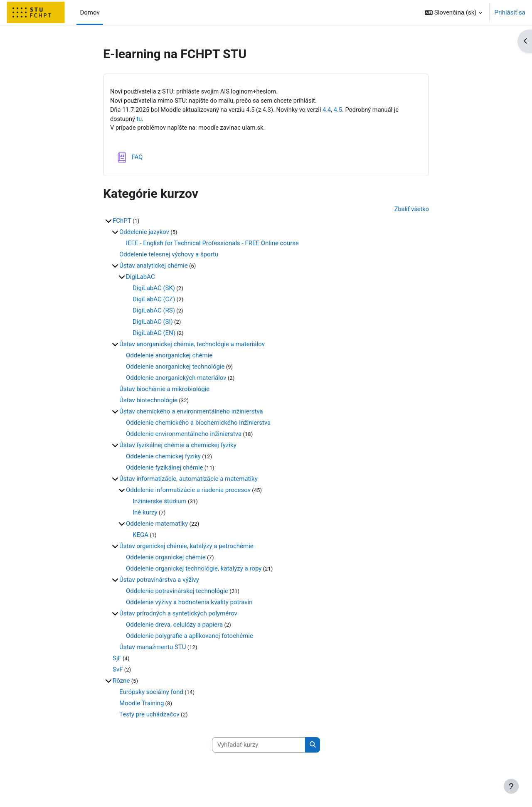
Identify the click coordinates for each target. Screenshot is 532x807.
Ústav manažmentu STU (153, 649)
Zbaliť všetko (411, 211)
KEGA (140, 536)
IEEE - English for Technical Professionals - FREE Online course (212, 245)
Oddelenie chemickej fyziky (163, 458)
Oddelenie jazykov (144, 234)
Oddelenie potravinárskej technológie (177, 593)
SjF (117, 660)
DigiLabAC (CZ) (154, 301)
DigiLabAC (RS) (154, 312)
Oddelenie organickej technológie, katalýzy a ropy (194, 570)
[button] (453, 12)
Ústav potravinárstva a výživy (159, 581)
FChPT (122, 222)
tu (140, 120)
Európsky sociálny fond (151, 694)
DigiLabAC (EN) (154, 335)
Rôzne (121, 682)
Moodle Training (142, 705)
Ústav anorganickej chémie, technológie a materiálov (192, 346)
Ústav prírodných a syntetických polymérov (178, 615)
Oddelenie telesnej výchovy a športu (169, 256)
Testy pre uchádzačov (149, 716)
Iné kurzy (145, 514)
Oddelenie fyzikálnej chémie (165, 469)
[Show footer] (511, 786)
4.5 (345, 111)
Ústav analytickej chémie (154, 267)
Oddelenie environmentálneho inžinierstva (184, 435)
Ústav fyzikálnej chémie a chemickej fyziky (178, 447)
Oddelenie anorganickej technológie (175, 368)
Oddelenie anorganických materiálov (176, 379)
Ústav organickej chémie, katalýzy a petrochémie (186, 548)
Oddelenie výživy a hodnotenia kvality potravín (189, 604)
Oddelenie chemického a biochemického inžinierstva (198, 424)
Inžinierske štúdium (160, 503)
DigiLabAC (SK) (154, 290)
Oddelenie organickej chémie (166, 559)
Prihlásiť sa (510, 12)
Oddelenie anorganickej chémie (169, 357)
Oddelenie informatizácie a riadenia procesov (188, 492)
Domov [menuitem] (90, 12)
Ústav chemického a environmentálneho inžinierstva (191, 413)
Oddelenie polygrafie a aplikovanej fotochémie (190, 637)
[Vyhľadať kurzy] (259, 747)
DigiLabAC (140, 278)
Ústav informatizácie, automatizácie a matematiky (188, 480)
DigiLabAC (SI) (153, 323)
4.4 (333, 111)
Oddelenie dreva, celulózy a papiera (174, 626)
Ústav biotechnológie (148, 402)
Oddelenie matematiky (157, 525)
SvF (118, 671)
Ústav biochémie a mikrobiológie (164, 391)
